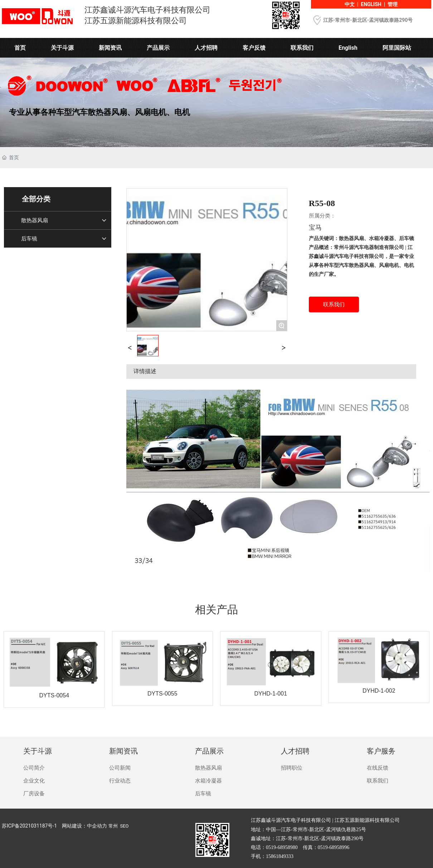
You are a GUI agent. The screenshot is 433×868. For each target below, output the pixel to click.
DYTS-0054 (54, 695)
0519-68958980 (282, 847)
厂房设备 (34, 794)
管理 (393, 4)
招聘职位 (292, 768)
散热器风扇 (208, 768)
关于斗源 (38, 751)
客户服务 (381, 751)
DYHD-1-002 (379, 691)
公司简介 (34, 768)
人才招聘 (295, 751)
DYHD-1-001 (271, 694)
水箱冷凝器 (208, 781)
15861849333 (280, 856)
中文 (350, 4)
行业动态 (120, 781)
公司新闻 (120, 768)
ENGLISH (371, 4)
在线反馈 (378, 768)
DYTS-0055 (162, 694)
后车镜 (203, 794)
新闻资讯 (123, 751)
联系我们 (378, 781)
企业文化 (34, 781)
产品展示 (209, 751)
